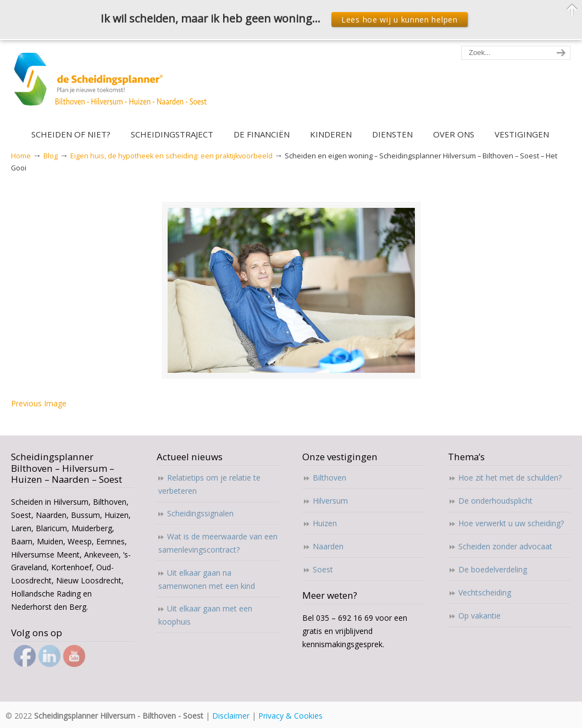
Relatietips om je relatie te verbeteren (209, 484)
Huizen (325, 523)
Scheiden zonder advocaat (505, 546)
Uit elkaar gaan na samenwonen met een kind (207, 579)
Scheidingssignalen (200, 513)
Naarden (328, 546)
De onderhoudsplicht (495, 501)
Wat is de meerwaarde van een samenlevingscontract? (218, 543)
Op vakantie (480, 616)
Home (21, 156)
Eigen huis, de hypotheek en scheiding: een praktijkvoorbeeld (171, 156)
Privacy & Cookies (290, 716)
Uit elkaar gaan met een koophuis (205, 615)
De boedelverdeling (493, 569)
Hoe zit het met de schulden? (510, 478)
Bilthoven (329, 478)
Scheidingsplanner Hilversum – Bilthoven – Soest (114, 86)
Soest (323, 569)
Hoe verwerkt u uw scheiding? (511, 523)
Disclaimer (231, 716)
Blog (51, 156)
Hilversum (330, 501)
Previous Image (39, 403)
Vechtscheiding (485, 592)
